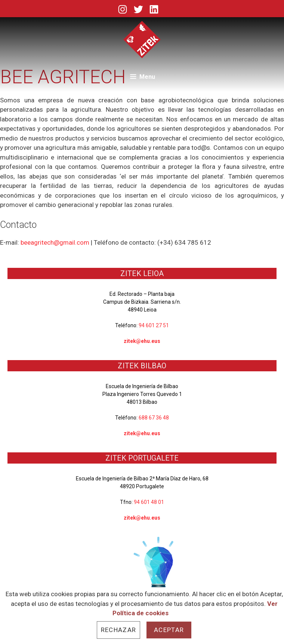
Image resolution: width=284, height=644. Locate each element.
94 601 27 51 (154, 325)
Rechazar (118, 630)
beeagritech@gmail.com (55, 242)
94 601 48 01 (149, 502)
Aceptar (169, 630)
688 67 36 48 (154, 418)
